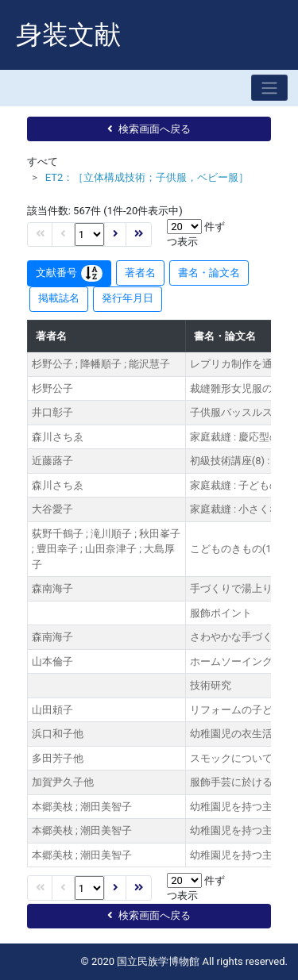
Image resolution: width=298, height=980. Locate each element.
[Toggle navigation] (269, 88)
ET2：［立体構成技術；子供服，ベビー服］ (147, 177)
